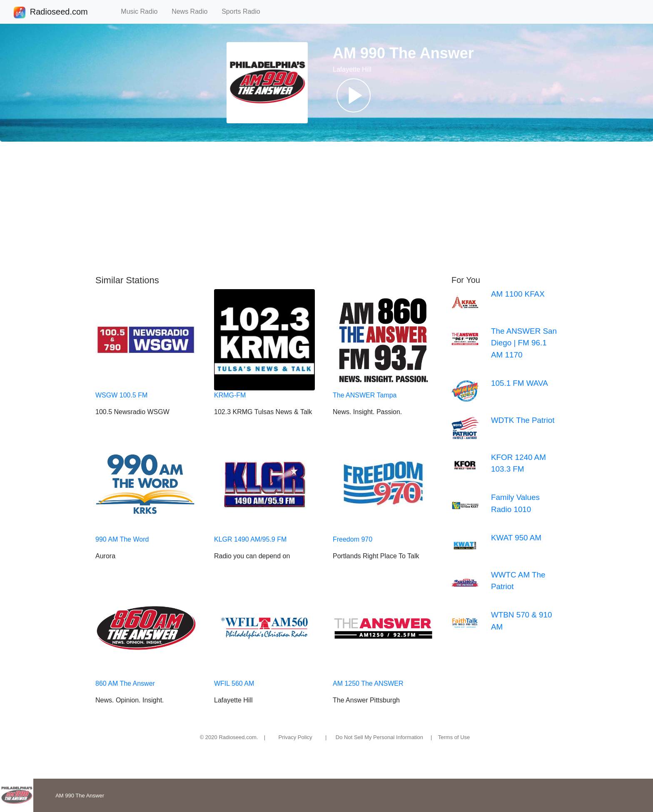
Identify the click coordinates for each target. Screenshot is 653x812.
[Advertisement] (326, 208)
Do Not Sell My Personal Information (379, 737)
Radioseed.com (59, 12)
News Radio (193, 11)
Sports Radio (244, 11)
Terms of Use (454, 737)
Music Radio (143, 11)
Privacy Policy (295, 737)
